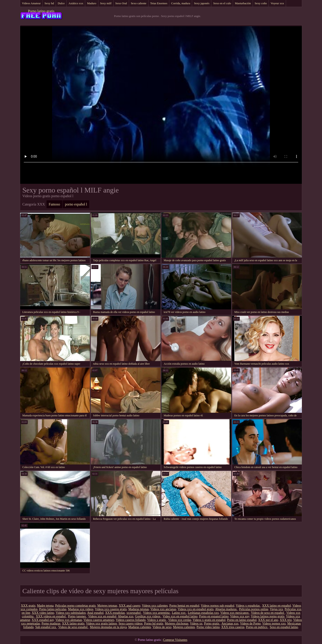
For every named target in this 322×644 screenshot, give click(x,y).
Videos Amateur (31, 3)
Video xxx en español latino (180, 616)
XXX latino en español (276, 606)
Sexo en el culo (222, 3)
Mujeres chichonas (177, 624)
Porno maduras (51, 624)
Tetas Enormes (159, 3)
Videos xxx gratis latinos (101, 624)
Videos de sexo (162, 627)
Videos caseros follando (131, 620)
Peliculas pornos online (254, 609)
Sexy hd (49, 3)
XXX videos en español (51, 616)
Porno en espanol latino (214, 616)
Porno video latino (208, 627)
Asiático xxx (76, 3)
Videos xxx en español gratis (196, 609)
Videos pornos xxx (274, 624)
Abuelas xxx (126, 616)
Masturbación (243, 3)
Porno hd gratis (154, 624)
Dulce (61, 3)
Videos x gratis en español (209, 620)
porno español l (76, 204)
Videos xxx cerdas (180, 620)
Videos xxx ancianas (163, 609)
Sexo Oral (121, 3)
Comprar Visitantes (175, 640)
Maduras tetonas (139, 609)
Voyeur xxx (277, 3)
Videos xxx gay (240, 616)
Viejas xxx (276, 609)
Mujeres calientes (184, 627)
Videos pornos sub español (218, 606)
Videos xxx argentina (157, 613)
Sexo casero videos (130, 624)
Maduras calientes (140, 627)
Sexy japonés (202, 3)
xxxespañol (134, 613)
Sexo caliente (139, 3)
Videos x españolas (248, 606)
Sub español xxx (46, 627)
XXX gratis (28, 606)
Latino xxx (179, 613)
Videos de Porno (250, 624)
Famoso (54, 204)
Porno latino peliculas (53, 609)
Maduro (92, 3)
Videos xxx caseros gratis (111, 609)
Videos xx (196, 624)
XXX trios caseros (233, 627)
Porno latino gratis (41, 11)
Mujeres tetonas (107, 606)
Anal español (95, 613)
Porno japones (77, 616)
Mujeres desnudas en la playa (108, 627)
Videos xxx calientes (155, 606)
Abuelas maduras (226, 609)
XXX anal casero (129, 606)
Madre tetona (45, 606)
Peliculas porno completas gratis (76, 606)
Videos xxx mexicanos (235, 613)
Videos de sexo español (73, 627)
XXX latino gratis (73, 624)
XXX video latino (43, 613)
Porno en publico (257, 627)
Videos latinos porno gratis (268, 616)
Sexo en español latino (284, 627)
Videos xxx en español (102, 616)
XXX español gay (43, 620)
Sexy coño (261, 3)
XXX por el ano (268, 620)
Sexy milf (106, 3)
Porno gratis (212, 624)
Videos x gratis (157, 620)
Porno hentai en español (184, 606)
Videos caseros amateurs (99, 620)
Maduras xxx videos (81, 609)
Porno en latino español (242, 620)
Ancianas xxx (230, 624)
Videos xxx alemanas (69, 620)
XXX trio (286, 620)
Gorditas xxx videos (148, 616)
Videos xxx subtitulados (71, 613)
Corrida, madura (181, 3)
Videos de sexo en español (268, 613)
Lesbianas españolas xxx (203, 613)
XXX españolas (115, 613)
